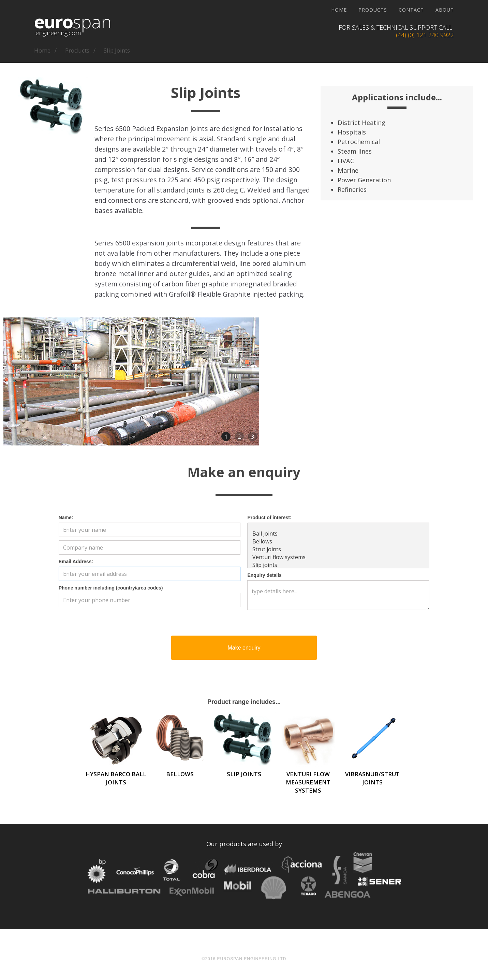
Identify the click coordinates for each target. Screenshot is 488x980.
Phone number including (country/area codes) (111, 588)
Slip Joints (117, 50)
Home (339, 10)
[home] (73, 27)
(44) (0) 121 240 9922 (425, 35)
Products (373, 10)
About (445, 10)
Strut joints (338, 549)
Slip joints (338, 565)
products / (80, 50)
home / (45, 50)
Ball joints (338, 534)
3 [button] (253, 436)
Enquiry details (264, 575)
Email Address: (76, 562)
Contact (411, 10)
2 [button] (239, 436)
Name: (66, 517)
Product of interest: (269, 517)
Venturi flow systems (338, 557)
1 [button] (226, 436)
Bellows (338, 542)
